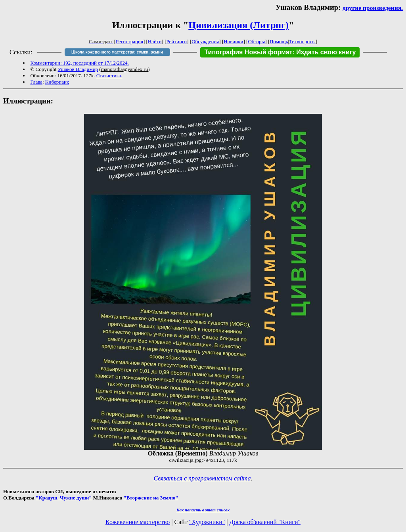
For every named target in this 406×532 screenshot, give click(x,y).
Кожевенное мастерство (138, 522)
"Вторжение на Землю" (151, 498)
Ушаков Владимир (78, 69)
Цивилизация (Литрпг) (238, 25)
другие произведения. (373, 8)
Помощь (279, 41)
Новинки (233, 41)
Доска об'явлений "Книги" (265, 522)
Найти (155, 41)
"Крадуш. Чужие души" (64, 498)
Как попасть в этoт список (203, 510)
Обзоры (256, 41)
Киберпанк (57, 82)
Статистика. (109, 76)
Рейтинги (177, 41)
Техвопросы (302, 41)
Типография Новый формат (248, 52)
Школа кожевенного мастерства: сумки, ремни (117, 52)
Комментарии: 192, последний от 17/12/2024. (79, 63)
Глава (36, 82)
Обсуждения (205, 41)
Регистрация (129, 41)
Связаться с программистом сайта (202, 478)
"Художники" (207, 522)
